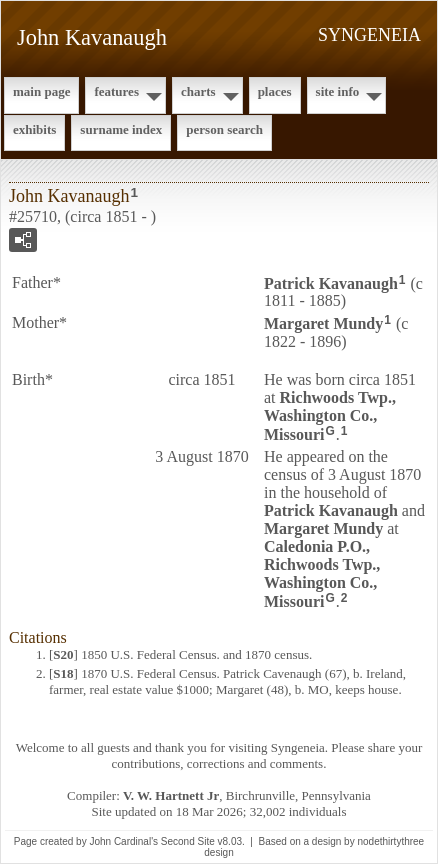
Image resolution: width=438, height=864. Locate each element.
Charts (198, 91)
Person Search (224, 129)
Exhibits (34, 129)
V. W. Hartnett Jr (171, 795)
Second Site (188, 841)
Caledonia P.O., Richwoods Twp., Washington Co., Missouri (322, 574)
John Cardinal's (123, 841)
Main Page (41, 91)
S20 (63, 654)
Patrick (331, 282)
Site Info (338, 91)
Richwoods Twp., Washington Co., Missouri (330, 416)
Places (275, 91)
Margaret (323, 323)
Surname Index (121, 129)
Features (116, 91)
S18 (63, 673)
